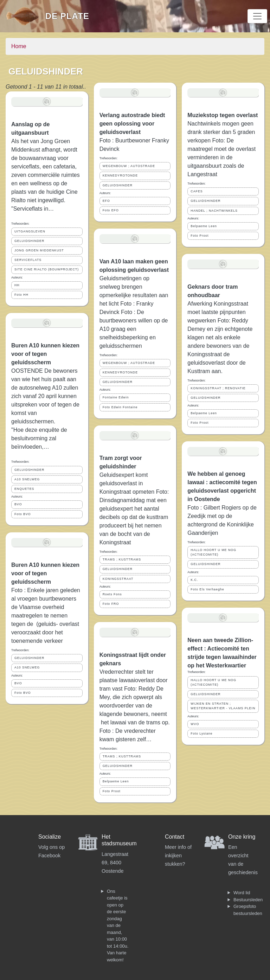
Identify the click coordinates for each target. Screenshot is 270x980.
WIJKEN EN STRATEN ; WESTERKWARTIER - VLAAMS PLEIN (223, 706)
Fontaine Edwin (116, 397)
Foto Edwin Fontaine (120, 407)
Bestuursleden (248, 900)
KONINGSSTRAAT (118, 579)
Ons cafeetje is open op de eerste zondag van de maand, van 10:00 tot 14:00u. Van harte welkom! (118, 925)
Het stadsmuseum (119, 840)
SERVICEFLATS (28, 260)
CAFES (197, 191)
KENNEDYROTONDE (120, 175)
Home (19, 46)
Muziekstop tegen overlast (223, 115)
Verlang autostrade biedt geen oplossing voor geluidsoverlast (132, 124)
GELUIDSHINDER (29, 241)
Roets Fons (112, 594)
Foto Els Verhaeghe (207, 589)
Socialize (50, 837)
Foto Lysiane (201, 734)
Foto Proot (112, 791)
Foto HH (21, 295)
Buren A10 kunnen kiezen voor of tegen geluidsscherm (45, 354)
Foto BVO (23, 514)
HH (17, 285)
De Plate (67, 16)
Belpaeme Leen (116, 781)
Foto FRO (111, 604)
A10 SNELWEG (27, 479)
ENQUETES (24, 489)
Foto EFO (111, 210)
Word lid (242, 893)
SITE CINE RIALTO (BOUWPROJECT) (47, 269)
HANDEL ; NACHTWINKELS (214, 211)
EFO (106, 201)
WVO (195, 724)
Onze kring (242, 837)
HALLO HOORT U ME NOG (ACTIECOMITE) (213, 552)
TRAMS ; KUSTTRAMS (122, 559)
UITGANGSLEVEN (30, 231)
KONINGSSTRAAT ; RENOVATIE (218, 388)
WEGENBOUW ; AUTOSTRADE (129, 166)
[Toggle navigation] (257, 16)
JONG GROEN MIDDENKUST (39, 250)
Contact (175, 837)
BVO (18, 504)
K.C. (194, 580)
